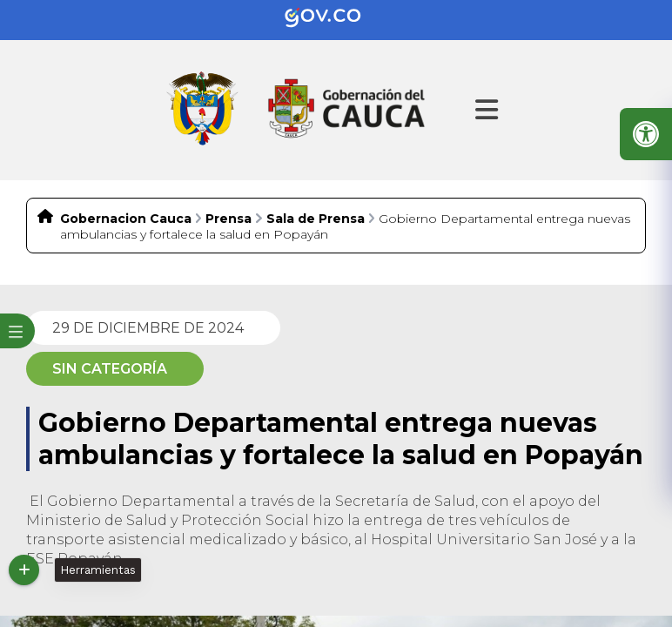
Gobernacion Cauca (126, 219)
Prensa (228, 219)
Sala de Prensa (316, 219)
